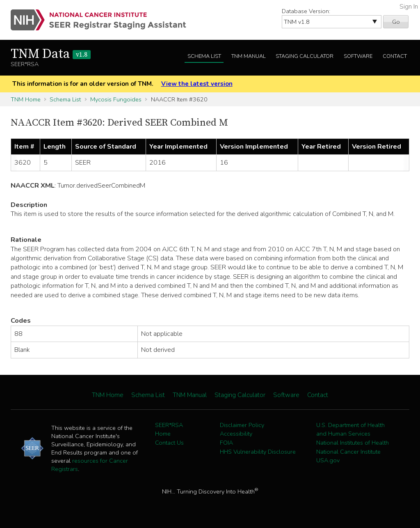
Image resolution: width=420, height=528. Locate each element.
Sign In (409, 7)
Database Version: (306, 11)
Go (396, 22)
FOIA (226, 443)
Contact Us (169, 443)
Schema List (204, 56)
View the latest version (197, 84)
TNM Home (26, 99)
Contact (395, 56)
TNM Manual (249, 56)
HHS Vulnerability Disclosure (258, 452)
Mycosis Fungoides (116, 99)
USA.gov (328, 460)
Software (358, 56)
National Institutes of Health (353, 443)
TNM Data (51, 54)
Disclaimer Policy (242, 425)
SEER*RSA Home (169, 429)
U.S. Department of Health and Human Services (350, 429)
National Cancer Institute (348, 452)
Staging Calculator (305, 56)
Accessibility (236, 434)
